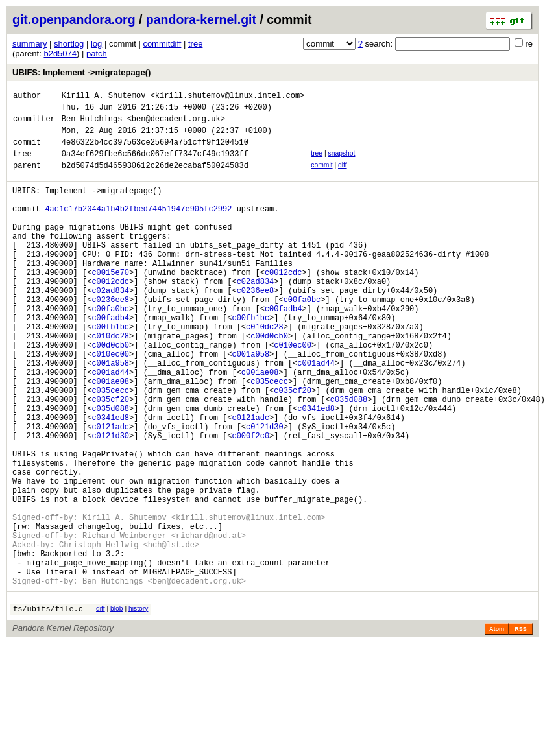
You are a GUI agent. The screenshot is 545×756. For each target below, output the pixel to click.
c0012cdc (284, 305)
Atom (497, 730)
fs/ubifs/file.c (48, 710)
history (138, 708)
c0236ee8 (256, 327)
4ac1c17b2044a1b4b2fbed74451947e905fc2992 (138, 228)
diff (343, 177)
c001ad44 (316, 415)
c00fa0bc (302, 338)
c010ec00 (293, 393)
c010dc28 (265, 371)
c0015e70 (110, 305)
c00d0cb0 (269, 382)
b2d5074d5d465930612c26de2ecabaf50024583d (155, 179)
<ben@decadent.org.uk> (176, 124)
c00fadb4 (284, 349)
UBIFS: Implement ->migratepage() (81, 72)
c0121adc (250, 481)
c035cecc (269, 437)
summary (30, 44)
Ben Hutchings (92, 124)
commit (321, 177)
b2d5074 (60, 53)
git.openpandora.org (74, 19)
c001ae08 (260, 426)
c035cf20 (293, 448)
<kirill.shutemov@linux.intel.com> (228, 97)
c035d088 (349, 459)
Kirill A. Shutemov (104, 97)
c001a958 (250, 404)
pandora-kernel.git (201, 19)
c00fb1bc (250, 360)
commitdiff (162, 44)
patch (97, 53)
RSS (521, 730)
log (96, 44)
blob (117, 708)
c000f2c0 (250, 503)
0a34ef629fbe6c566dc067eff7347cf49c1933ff (155, 165)
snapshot (341, 163)
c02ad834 (256, 316)
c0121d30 (265, 492)
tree (195, 44)
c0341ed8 (316, 470)
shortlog (69, 44)
